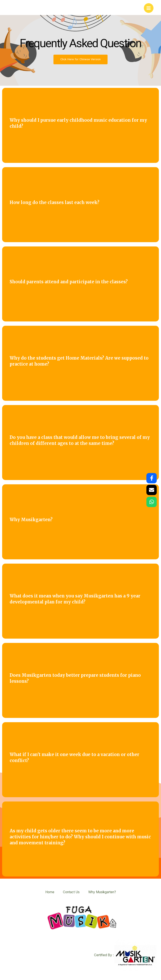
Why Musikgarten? (102, 892)
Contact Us (71, 892)
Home (50, 892)
